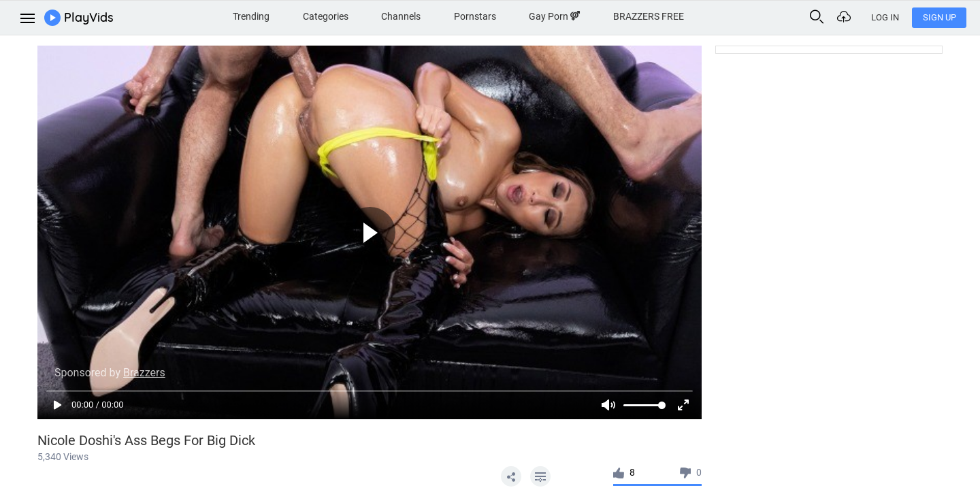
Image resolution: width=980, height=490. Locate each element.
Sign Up (940, 17)
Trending (251, 16)
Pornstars (475, 16)
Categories (326, 16)
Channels (401, 16)
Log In (885, 17)
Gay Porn (554, 16)
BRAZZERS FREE (649, 16)
